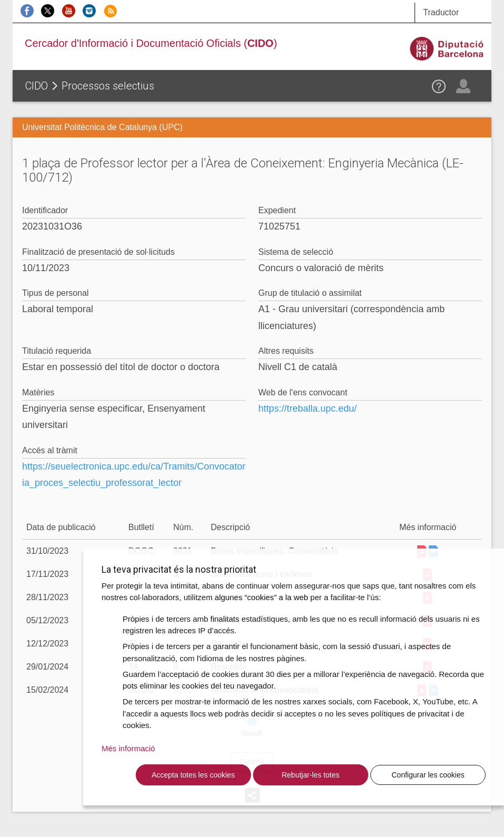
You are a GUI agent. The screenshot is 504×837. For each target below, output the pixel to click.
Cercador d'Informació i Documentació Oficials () (151, 43)
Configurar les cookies (428, 775)
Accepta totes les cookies (193, 775)
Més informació (128, 748)
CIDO (37, 86)
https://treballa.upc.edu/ (308, 408)
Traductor (441, 12)
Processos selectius (108, 86)
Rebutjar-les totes (310, 775)
